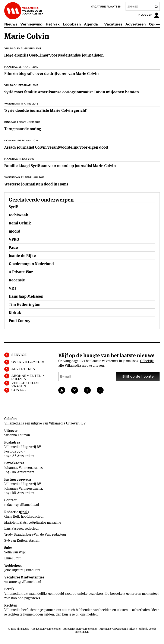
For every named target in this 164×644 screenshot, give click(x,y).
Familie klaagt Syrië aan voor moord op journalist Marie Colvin (60, 166)
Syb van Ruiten (15, 540)
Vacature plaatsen (106, 7)
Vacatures (113, 24)
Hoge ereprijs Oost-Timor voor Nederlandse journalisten (54, 55)
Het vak (53, 24)
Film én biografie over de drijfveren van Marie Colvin (51, 74)
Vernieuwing (31, 24)
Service (19, 355)
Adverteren (135, 24)
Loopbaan (72, 24)
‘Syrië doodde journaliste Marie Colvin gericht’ (46, 110)
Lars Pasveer (14, 528)
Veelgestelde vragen (25, 385)
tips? (24, 512)
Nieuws (11, 24)
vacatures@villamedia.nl (23, 582)
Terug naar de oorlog (23, 129)
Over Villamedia (28, 362)
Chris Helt (12, 516)
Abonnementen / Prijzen (28, 377)
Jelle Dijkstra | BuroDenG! (23, 570)
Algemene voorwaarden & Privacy (118, 629)
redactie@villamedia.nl (22, 505)
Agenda (91, 24)
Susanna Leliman (17, 435)
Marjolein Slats (15, 522)
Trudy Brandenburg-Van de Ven (27, 534)
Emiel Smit (12, 558)
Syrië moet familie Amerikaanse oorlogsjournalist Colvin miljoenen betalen (72, 92)
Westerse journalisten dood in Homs (36, 184)
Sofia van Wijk (15, 552)
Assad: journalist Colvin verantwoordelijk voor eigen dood (56, 147)
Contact (20, 390)
